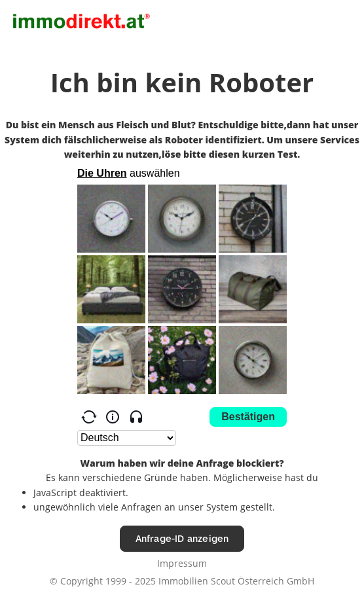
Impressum (182, 563)
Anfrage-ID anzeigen (182, 538)
